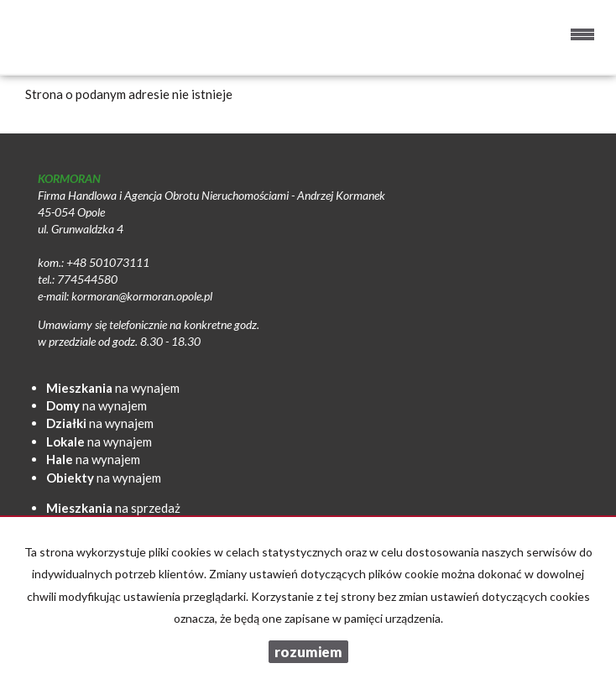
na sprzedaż (113, 508)
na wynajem (113, 388)
